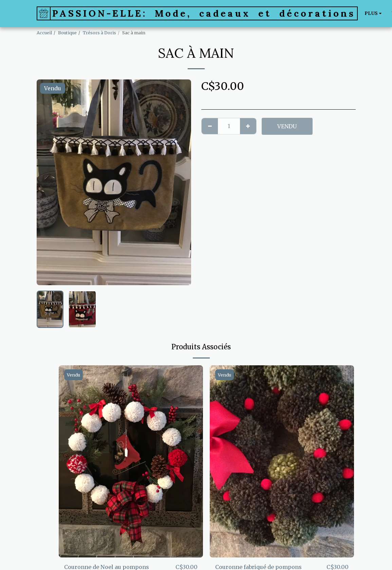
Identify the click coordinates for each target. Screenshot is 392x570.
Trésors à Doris (99, 33)
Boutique (67, 33)
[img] (131, 462)
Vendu (287, 126)
